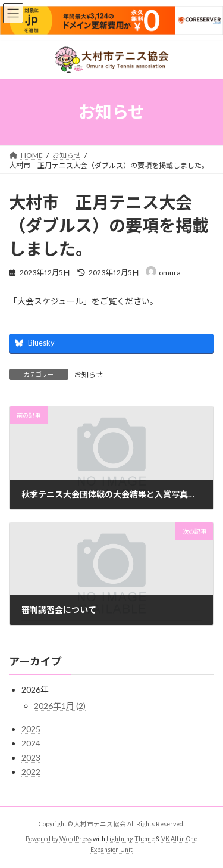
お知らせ (89, 374)
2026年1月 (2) (60, 706)
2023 (31, 757)
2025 (31, 729)
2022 (31, 772)
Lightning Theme (131, 839)
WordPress (76, 839)
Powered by (43, 839)
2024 (31, 743)
